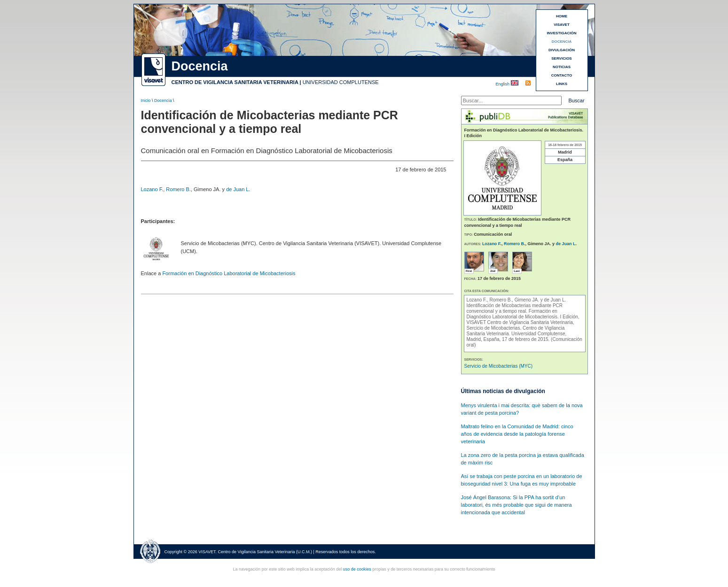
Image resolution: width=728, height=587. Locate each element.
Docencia (163, 100)
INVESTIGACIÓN (561, 33)
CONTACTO (562, 75)
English (503, 84)
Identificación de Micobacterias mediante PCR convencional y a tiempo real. (515, 308)
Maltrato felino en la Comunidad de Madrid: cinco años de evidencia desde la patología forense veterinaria (517, 434)
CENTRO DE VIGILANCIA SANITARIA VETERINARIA (235, 82)
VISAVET (562, 25)
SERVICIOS (561, 58)
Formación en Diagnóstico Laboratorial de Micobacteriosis (229, 273)
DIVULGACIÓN (562, 50)
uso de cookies (357, 569)
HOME (562, 16)
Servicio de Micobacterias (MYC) (499, 366)
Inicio (146, 100)
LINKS (562, 84)
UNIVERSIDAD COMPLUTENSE (341, 82)
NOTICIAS (562, 67)
